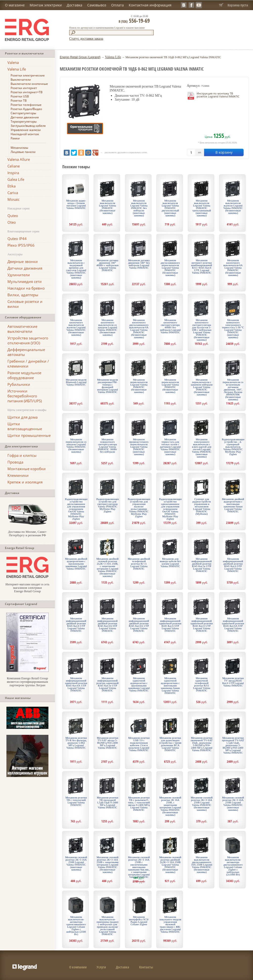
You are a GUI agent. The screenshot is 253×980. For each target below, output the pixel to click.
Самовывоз (97, 5)
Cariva (13, 193)
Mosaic (13, 199)
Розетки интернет (24, 88)
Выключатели (21, 80)
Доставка (74, 5)
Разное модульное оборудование (24, 375)
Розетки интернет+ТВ (27, 92)
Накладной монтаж (25, 134)
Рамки (15, 138)
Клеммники (18, 475)
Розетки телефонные (26, 105)
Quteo (13, 216)
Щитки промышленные (29, 435)
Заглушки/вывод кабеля (28, 126)
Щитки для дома (22, 417)
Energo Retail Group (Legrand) (80, 57)
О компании (78, 967)
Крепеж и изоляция (25, 482)
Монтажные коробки (27, 469)
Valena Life (17, 69)
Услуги (101, 967)
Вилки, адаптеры (23, 295)
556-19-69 (134, 20)
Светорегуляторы (23, 113)
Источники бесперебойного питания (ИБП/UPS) (25, 396)
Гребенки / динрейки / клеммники (28, 364)
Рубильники (19, 384)
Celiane (14, 166)
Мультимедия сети (25, 281)
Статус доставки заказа (86, 39)
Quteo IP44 (17, 239)
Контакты (146, 967)
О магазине (15, 5)
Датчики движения (25, 117)
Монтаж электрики (46, 5)
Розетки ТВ (19, 101)
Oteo (12, 222)
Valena (13, 62)
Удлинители (19, 275)
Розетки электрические (28, 75)
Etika (11, 186)
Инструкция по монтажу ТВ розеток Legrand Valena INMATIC (218, 95)
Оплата (117, 5)
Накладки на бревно (26, 288)
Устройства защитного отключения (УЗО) (28, 340)
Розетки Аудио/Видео (26, 109)
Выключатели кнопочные (29, 84)
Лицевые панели (23, 152)
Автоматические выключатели (22, 329)
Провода (15, 462)
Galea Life (16, 179)
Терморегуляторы (24, 121)
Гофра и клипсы (22, 455)
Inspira (13, 173)
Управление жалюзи (26, 130)
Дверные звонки (23, 261)
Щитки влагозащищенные (25, 426)
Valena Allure (19, 159)
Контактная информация (150, 5)
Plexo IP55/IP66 (21, 245)
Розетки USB (20, 96)
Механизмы (19, 148)
